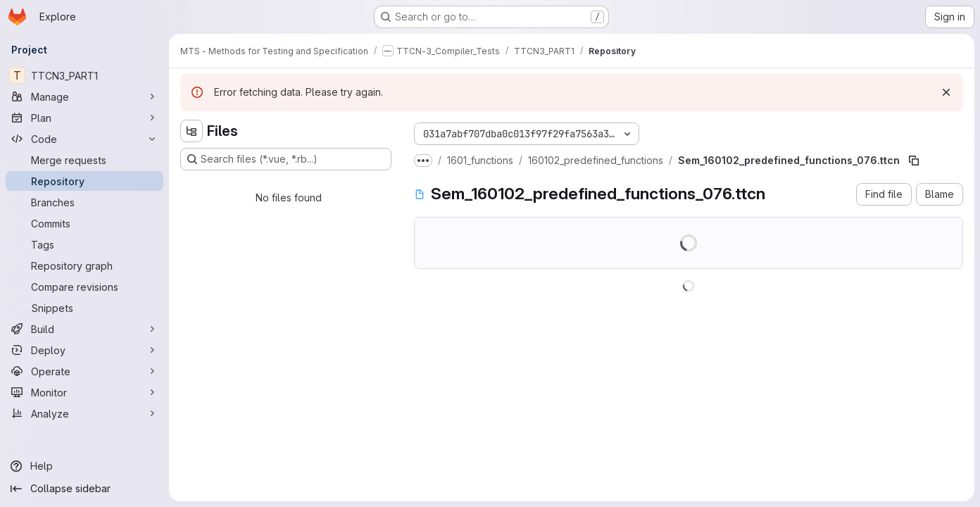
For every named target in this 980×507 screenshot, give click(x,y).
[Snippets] (84, 308)
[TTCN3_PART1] (84, 75)
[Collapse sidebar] (84, 489)
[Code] (84, 139)
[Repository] (84, 181)
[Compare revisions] (84, 287)
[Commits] (84, 223)
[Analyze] (84, 413)
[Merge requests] (84, 160)
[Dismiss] (946, 92)
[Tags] (84, 244)
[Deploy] (84, 350)
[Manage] (84, 96)
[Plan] (84, 118)
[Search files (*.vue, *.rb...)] (286, 159)
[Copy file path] (914, 161)
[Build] (84, 329)
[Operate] (84, 371)
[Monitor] (84, 392)
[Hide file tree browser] (191, 131)
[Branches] (84, 202)
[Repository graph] (84, 265)
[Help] (84, 466)
